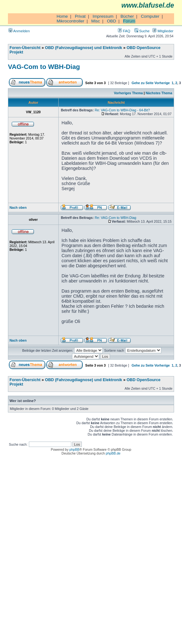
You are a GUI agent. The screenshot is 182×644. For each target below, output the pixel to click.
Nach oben (18, 207)
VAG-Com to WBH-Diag (44, 67)
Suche (142, 31)
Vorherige (162, 83)
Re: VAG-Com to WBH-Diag (116, 218)
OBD (111, 21)
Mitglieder (163, 31)
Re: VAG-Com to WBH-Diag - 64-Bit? (122, 110)
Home (62, 16)
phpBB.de (113, 453)
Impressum (103, 16)
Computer (150, 16)
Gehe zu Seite (143, 83)
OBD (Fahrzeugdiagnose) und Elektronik (84, 48)
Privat (80, 16)
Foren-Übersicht (25, 48)
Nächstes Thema (159, 93)
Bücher (127, 16)
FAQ (124, 31)
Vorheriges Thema (128, 93)
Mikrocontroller (70, 21)
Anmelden (19, 31)
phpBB (75, 449)
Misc (96, 21)
